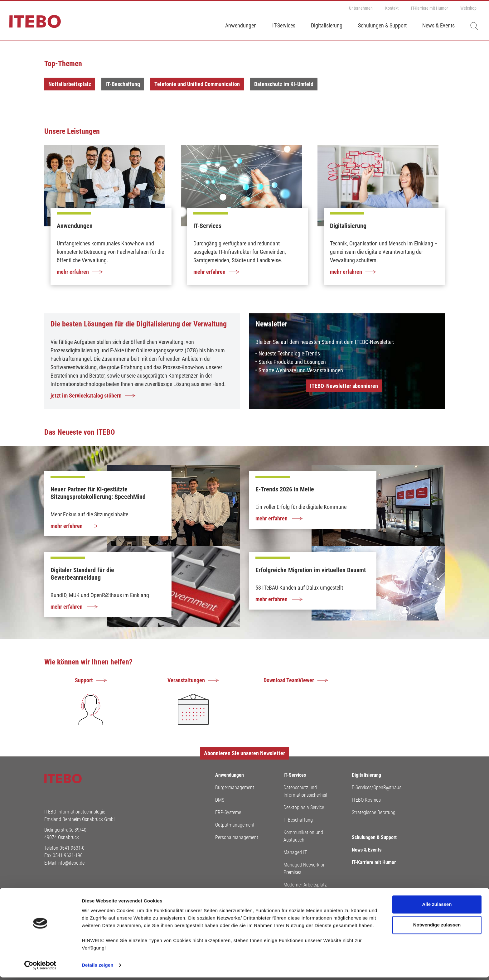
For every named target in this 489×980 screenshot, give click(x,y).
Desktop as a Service (304, 807)
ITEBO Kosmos (366, 800)
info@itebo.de (71, 863)
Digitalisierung (327, 25)
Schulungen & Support (382, 25)
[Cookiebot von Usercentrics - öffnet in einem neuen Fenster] (40, 968)
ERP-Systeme (228, 812)
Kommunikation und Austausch (303, 836)
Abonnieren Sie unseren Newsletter (244, 753)
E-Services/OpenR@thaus (377, 787)
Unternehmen (361, 8)
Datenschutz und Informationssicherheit (305, 791)
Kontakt (392, 8)
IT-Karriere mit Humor (429, 8)
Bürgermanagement (235, 787)
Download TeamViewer (289, 680)
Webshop (468, 8)
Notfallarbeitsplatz (70, 84)
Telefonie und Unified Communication (197, 84)
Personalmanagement (237, 837)
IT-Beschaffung (123, 84)
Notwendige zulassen (437, 927)
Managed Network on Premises (305, 869)
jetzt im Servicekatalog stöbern (86, 396)
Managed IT (295, 852)
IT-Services (284, 25)
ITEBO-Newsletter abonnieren (344, 386)
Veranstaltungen (186, 680)
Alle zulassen (437, 907)
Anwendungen (241, 25)
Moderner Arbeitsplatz (305, 885)
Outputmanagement (235, 825)
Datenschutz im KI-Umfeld (284, 84)
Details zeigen (97, 968)
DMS (220, 800)
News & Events (438, 25)
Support (84, 680)
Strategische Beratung (374, 812)
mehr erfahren (67, 526)
